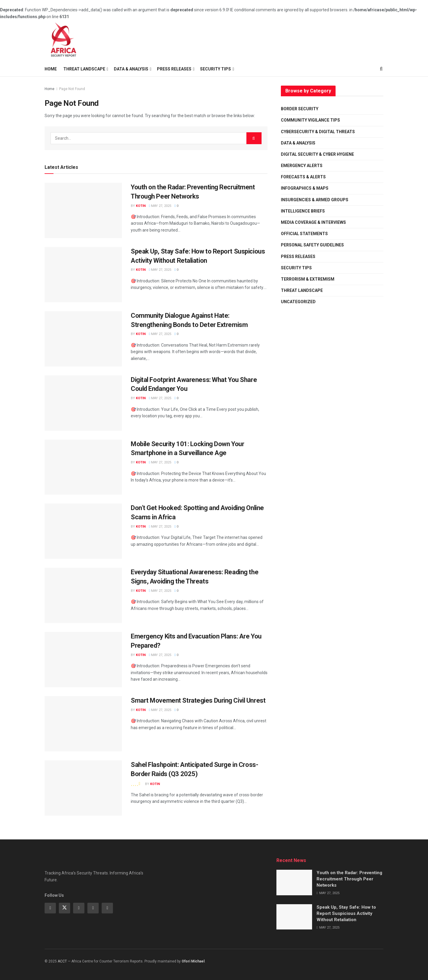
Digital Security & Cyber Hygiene (317, 154)
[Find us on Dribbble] (107, 908)
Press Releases (298, 257)
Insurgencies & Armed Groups (315, 200)
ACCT (62, 961)
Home (51, 69)
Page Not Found (72, 89)
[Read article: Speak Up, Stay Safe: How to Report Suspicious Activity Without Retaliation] (83, 275)
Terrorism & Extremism (308, 279)
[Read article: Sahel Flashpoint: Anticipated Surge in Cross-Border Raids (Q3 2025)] (83, 788)
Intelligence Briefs (303, 211)
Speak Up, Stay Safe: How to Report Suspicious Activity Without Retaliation (346, 913)
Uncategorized (298, 302)
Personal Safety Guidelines (312, 245)
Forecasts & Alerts (303, 177)
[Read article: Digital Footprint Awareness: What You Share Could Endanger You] (83, 403)
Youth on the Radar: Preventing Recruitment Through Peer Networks (349, 879)
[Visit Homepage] (64, 41)
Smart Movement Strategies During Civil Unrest (198, 700)
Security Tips (296, 268)
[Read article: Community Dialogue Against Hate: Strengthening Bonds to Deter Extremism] (83, 339)
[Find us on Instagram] (79, 908)
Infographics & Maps (305, 188)
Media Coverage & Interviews (313, 222)
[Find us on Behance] (93, 908)
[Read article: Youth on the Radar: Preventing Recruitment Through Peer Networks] (83, 210)
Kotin (141, 206)
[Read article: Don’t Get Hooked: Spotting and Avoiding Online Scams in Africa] (83, 531)
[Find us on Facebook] (50, 908)
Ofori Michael (193, 961)
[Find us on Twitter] (64, 908)
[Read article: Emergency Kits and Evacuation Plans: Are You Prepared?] (83, 660)
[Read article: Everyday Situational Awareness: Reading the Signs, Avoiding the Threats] (83, 595)
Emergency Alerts (302, 166)
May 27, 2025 (160, 206)
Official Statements (304, 234)
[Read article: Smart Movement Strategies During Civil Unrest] (83, 724)
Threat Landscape (84, 69)
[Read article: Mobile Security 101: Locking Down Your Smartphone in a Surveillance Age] (83, 467)
